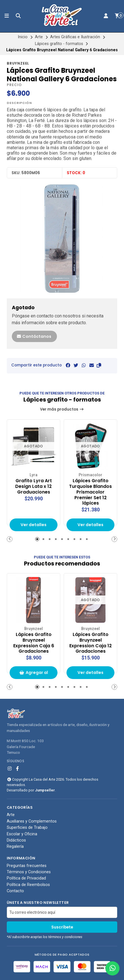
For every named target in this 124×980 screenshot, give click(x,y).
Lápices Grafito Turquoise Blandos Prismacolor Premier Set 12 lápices (90, 492)
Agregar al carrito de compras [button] (34, 675)
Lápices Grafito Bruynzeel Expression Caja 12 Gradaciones (91, 643)
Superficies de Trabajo (27, 828)
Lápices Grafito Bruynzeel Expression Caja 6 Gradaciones (34, 643)
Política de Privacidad (26, 879)
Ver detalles (34, 525)
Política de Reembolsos (28, 885)
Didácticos (16, 840)
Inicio (23, 37)
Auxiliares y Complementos (32, 821)
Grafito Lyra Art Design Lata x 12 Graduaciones (34, 486)
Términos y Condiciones (29, 872)
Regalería (15, 847)
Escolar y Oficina (22, 834)
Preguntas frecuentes (27, 866)
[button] (99, 365)
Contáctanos (34, 336)
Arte (39, 37)
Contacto (15, 891)
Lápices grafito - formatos (59, 44)
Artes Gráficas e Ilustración (75, 37)
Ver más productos (62, 409)
